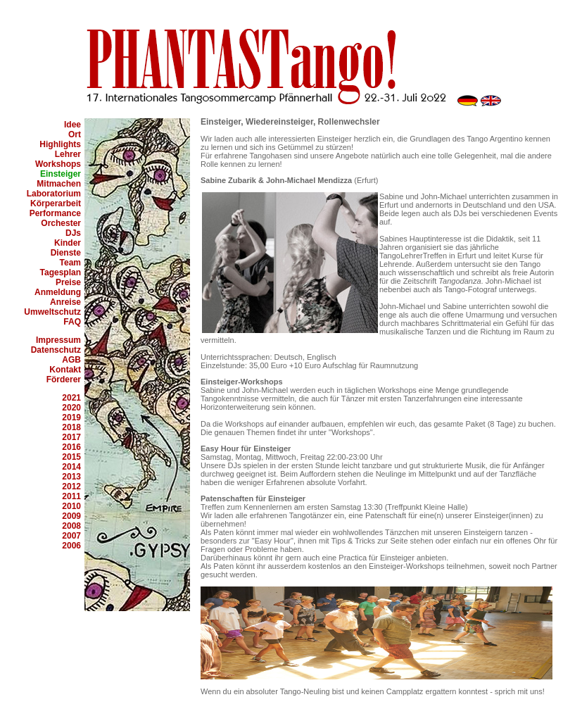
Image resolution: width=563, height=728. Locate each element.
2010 (71, 506)
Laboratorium (54, 194)
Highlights (60, 144)
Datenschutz (56, 350)
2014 (71, 467)
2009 (71, 516)
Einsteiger (61, 174)
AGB (71, 360)
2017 (71, 437)
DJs (73, 233)
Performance (55, 213)
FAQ (72, 322)
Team (70, 263)
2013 (71, 477)
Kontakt (65, 370)
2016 (71, 447)
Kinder (68, 243)
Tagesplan (61, 272)
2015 (71, 457)
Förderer (64, 379)
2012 (71, 487)
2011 (71, 496)
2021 (71, 398)
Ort (75, 134)
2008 (71, 526)
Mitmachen (59, 184)
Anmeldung (58, 292)
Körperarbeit (56, 203)
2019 (71, 418)
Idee (72, 125)
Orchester (61, 223)
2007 (71, 536)
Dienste (66, 253)
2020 (71, 408)
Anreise (65, 302)
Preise (68, 282)
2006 (71, 546)
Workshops (58, 164)
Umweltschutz (52, 312)
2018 (71, 427)
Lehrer (68, 154)
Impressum (58, 340)
